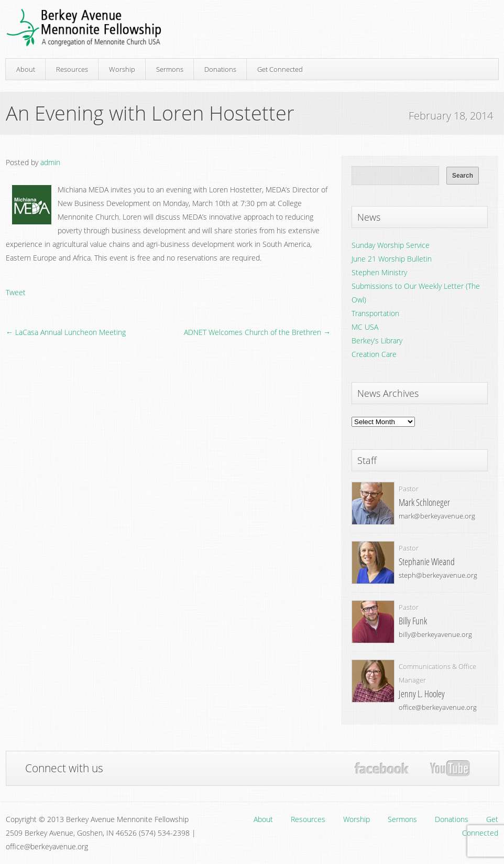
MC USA (365, 327)
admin (50, 162)
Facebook (382, 768)
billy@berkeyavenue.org (435, 634)
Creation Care (374, 354)
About (26, 69)
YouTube (450, 769)
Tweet (16, 292)
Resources (72, 69)
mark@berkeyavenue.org (437, 516)
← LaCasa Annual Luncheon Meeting (66, 332)
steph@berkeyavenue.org (438, 575)
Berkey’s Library (377, 341)
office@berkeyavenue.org (438, 707)
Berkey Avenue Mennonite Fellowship (84, 28)
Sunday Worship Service (391, 245)
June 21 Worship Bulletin (392, 259)
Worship (122, 69)
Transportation (375, 313)
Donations (220, 69)
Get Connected (280, 69)
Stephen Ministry (379, 272)
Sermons (170, 69)
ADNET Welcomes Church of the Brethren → (257, 332)
